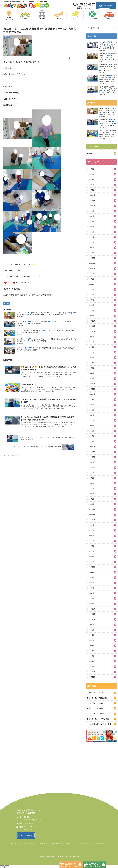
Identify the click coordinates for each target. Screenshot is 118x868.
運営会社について (98, 843)
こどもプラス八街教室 (95, 703)
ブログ (47, 843)
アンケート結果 (65, 843)
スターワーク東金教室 (95, 708)
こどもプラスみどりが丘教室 (98, 719)
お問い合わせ (106, 6)
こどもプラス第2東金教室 (96, 714)
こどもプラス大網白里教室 (97, 698)
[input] (102, 28)
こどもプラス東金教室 (95, 693)
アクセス (74, 843)
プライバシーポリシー (85, 843)
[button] (115, 28)
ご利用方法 (40, 843)
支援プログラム (31, 843)
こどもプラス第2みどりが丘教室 (99, 724)
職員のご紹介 (55, 843)
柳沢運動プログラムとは (18, 843)
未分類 (6, 303)
